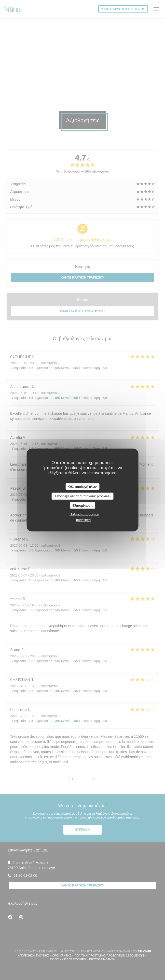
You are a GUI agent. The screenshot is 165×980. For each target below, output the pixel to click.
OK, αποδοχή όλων (82, 486)
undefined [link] (83, 520)
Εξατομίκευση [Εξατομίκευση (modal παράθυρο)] (83, 505)
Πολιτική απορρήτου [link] (84, 514)
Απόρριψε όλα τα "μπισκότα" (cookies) (83, 496)
